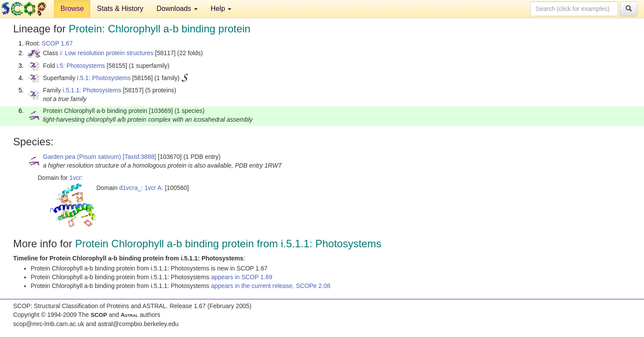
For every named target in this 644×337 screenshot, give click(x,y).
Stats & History (120, 9)
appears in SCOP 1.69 (242, 277)
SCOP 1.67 (57, 43)
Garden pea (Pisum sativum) (82, 157)
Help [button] (221, 9)
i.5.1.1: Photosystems (92, 90)
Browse (72, 9)
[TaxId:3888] (139, 157)
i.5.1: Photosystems (104, 78)
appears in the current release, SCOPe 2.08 (271, 286)
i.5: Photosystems (81, 66)
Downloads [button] (177, 9)
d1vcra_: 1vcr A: (141, 188)
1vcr (75, 178)
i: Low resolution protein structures (107, 53)
